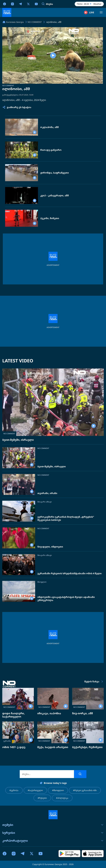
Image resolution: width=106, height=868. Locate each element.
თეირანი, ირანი (47, 493)
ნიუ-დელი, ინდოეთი (50, 547)
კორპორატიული (53, 841)
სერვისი (53, 833)
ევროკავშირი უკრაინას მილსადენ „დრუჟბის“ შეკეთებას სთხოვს (66, 518)
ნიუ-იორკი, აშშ (82, 713)
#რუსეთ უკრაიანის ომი (85, 790)
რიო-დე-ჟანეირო (51, 150)
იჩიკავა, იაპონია (49, 713)
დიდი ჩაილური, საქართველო (13, 715)
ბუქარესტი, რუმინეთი (87, 747)
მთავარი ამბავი (45, 502)
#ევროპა (14, 790)
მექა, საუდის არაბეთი (53, 747)
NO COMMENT (8, 85)
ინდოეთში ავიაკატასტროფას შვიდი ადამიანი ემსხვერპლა (66, 599)
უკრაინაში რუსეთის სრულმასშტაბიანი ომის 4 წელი (70, 573)
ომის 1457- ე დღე (14, 747)
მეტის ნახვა (94, 682)
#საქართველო (35, 790)
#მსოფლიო (58, 790)
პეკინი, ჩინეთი (50, 218)
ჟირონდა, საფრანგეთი (55, 173)
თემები (53, 825)
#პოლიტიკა (62, 798)
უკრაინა (7, 741)
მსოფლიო (42, 582)
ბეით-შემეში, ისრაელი (18, 440)
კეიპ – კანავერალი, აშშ (54, 196)
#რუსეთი (42, 798)
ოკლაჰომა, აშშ (49, 127)
